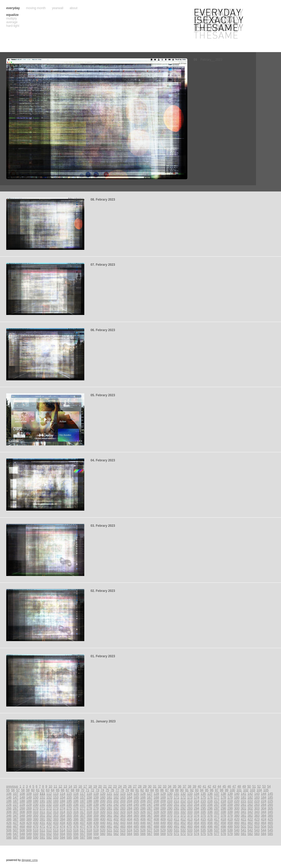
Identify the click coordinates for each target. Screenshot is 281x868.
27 (135, 786)
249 (163, 805)
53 (264, 786)
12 (60, 786)
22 (110, 786)
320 (103, 812)
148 (22, 797)
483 (123, 827)
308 (22, 812)
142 (250, 794)
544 (264, 830)
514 (62, 830)
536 (210, 830)
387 (16, 819)
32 (160, 786)
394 (62, 819)
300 (237, 808)
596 (76, 838)
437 (82, 823)
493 (190, 827)
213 (190, 801)
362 (116, 816)
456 (210, 823)
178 (223, 797)
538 (223, 830)
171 (176, 797)
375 (203, 816)
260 (237, 805)
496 (210, 827)
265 (270, 805)
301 (244, 808)
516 (76, 830)
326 (143, 812)
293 (190, 808)
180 (237, 797)
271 (42, 808)
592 (49, 838)
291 (176, 808)
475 (69, 827)
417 (217, 819)
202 (116, 801)
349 (29, 816)
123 (123, 794)
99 (226, 790)
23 (115, 786)
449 (163, 823)
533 (190, 830)
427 (16, 823)
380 (237, 816)
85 (157, 790)
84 (152, 790)
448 (156, 823)
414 (196, 819)
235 (69, 805)
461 (244, 823)
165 (136, 797)
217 (217, 801)
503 (257, 827)
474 (62, 827)
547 (16, 834)
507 (16, 830)
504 (264, 827)
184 (264, 797)
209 (163, 801)
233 (56, 805)
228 (22, 805)
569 (163, 834)
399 (96, 819)
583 (257, 834)
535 (203, 830)
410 (170, 819)
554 (62, 834)
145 (270, 794)
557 (82, 834)
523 (123, 830)
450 (170, 823)
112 (49, 794)
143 (257, 794)
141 (244, 794)
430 (36, 823)
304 (264, 808)
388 (22, 819)
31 (155, 786)
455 (203, 823)
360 (103, 816)
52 (259, 786)
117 (82, 794)
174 (196, 797)
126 (143, 794)
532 (183, 830)
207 (150, 801)
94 (202, 790)
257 (217, 805)
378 (223, 816)
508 (22, 830)
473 (56, 827)
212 (183, 801)
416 (210, 819)
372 (183, 816)
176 (210, 797)
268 (22, 808)
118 (89, 794)
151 (42, 797)
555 (69, 834)
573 (190, 834)
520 (103, 830)
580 (237, 834)
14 (70, 786)
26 (130, 786)
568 (156, 834)
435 (69, 823)
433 (56, 823)
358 (89, 816)
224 (264, 801)
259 (230, 805)
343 (257, 812)
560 (103, 834)
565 (136, 834)
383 (257, 816)
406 (143, 819)
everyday (13, 8)
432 (49, 823)
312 (49, 812)
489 (163, 827)
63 (48, 790)
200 (103, 801)
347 (16, 816)
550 (36, 834)
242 (116, 805)
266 (9, 808)
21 (105, 786)
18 (90, 786)
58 (23, 790)
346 (9, 816)
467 (16, 827)
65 (58, 790)
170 (170, 797)
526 (143, 830)
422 (250, 819)
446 (143, 823)
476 (76, 827)
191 (42, 801)
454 (196, 823)
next (96, 838)
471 (42, 827)
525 (136, 830)
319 (96, 812)
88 (172, 790)
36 (179, 786)
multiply (12, 18)
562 (116, 834)
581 (244, 834)
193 (56, 801)
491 (176, 827)
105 (266, 790)
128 (156, 794)
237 (82, 805)
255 (203, 805)
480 (103, 827)
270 (36, 808)
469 (29, 827)
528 (156, 830)
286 (143, 808)
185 (270, 797)
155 (69, 797)
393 (56, 819)
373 (190, 816)
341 (244, 812)
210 (170, 801)
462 (250, 823)
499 (230, 827)
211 (176, 801)
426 (9, 823)
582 (250, 834)
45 (224, 786)
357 (82, 816)
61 (38, 790)
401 (109, 819)
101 (239, 790)
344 (264, 812)
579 (230, 834)
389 (29, 819)
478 (89, 827)
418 (223, 819)
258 (223, 805)
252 (183, 805)
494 (196, 827)
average (12, 22)
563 (123, 834)
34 (170, 786)
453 (190, 823)
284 (130, 808)
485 (136, 827)
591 (42, 838)
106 (9, 794)
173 (190, 797)
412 (183, 819)
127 (150, 794)
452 (183, 823)
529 (163, 830)
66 (63, 790)
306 (9, 812)
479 (96, 827)
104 (259, 790)
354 (62, 816)
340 (237, 812)
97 (217, 790)
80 (132, 790)
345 (270, 812)
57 (18, 790)
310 (36, 812)
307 (16, 812)
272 (49, 808)
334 (196, 812)
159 (96, 797)
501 (244, 827)
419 (230, 819)
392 (49, 819)
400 (103, 819)
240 (103, 805)
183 (257, 797)
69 (77, 790)
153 (56, 797)
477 (82, 827)
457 (217, 823)
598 (89, 838)
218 (223, 801)
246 (143, 805)
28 (140, 786)
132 (183, 794)
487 (150, 827)
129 (163, 794)
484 (130, 827)
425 (270, 819)
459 (230, 823)
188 (22, 801)
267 (16, 808)
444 (130, 823)
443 (123, 823)
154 (62, 797)
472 (49, 827)
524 (130, 830)
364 (130, 816)
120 (103, 794)
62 (43, 790)
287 (150, 808)
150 (36, 797)
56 (13, 790)
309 (29, 812)
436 (76, 823)
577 (217, 834)
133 (190, 794)
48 (239, 786)
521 (109, 830)
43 (214, 786)
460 (237, 823)
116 (76, 794)
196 (76, 801)
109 (29, 794)
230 (36, 805)
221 (244, 801)
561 (109, 834)
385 (270, 816)
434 (62, 823)
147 (16, 797)
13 (65, 786)
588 (22, 838)
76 (112, 790)
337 (217, 812)
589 (29, 838)
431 (42, 823)
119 (96, 794)
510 (36, 830)
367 (150, 816)
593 (56, 838)
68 (72, 790)
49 (244, 786)
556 (76, 834)
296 (210, 808)
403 (123, 819)
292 (183, 808)
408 (156, 819)
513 (56, 830)
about (73, 8)
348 (22, 816)
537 (217, 830)
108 (22, 794)
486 (143, 827)
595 (69, 838)
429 (29, 823)
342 (250, 812)
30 (150, 786)
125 (136, 794)
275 (69, 808)
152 (49, 797)
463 (257, 823)
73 (97, 790)
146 (9, 797)
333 (190, 812)
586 (9, 838)
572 (183, 834)
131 (176, 794)
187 (16, 801)
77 (117, 790)
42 (209, 786)
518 (89, 830)
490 (170, 827)
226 (9, 805)
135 (203, 794)
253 (190, 805)
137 (217, 794)
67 (68, 790)
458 (223, 823)
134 (196, 794)
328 (156, 812)
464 (264, 823)
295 (203, 808)
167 (150, 797)
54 (269, 786)
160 (103, 797)
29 (145, 786)
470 (36, 827)
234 (62, 805)
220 (237, 801)
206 (143, 801)
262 (250, 805)
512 (49, 830)
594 (62, 838)
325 (136, 812)
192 (49, 801)
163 (123, 797)
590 (36, 838)
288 (156, 808)
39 (194, 786)
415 (203, 819)
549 (29, 834)
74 (102, 790)
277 (82, 808)
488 (156, 827)
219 (230, 801)
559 (96, 834)
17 (85, 786)
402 (116, 819)
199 (96, 801)
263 (257, 805)
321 (109, 812)
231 (42, 805)
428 (22, 823)
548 (22, 834)
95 (207, 790)
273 (56, 808)
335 (203, 812)
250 (170, 805)
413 (190, 819)
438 (89, 823)
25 (125, 786)
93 (197, 790)
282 (116, 808)
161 (109, 797)
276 (76, 808)
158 (89, 797)
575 (203, 834)
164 (130, 797)
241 (109, 805)
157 (82, 797)
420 (237, 819)
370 (170, 816)
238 (89, 805)
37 (184, 786)
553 (56, 834)
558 (89, 834)
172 (183, 797)
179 (230, 797)
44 (219, 786)
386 (9, 819)
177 (217, 797)
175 (203, 797)
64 (53, 790)
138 (223, 794)
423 (257, 819)
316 (76, 812)
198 (89, 801)
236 (76, 805)
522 (116, 830)
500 (237, 827)
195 (69, 801)
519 (96, 830)
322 (116, 812)
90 (182, 790)
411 (176, 819)
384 (264, 816)
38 (190, 786)
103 (253, 790)
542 (250, 830)
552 (49, 834)
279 (96, 808)
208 (156, 801)
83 (147, 790)
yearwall (58, 8)
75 (107, 790)
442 (116, 823)
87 (167, 790)
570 (170, 834)
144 (264, 794)
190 (36, 801)
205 (136, 801)
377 (217, 816)
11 (55, 786)
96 (212, 790)
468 (22, 827)
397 (82, 819)
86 (162, 790)
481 (109, 827)
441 (109, 823)
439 (96, 823)
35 (174, 786)
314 (62, 812)
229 (29, 805)
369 (163, 816)
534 (196, 830)
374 (196, 816)
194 (62, 801)
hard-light (13, 26)
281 (109, 808)
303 (257, 808)
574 (196, 834)
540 (237, 830)
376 (210, 816)
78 (122, 790)
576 (210, 834)
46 (229, 786)
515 (69, 830)
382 (250, 816)
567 (150, 834)
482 (116, 827)
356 (76, 816)
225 (270, 801)
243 (123, 805)
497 (217, 827)
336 (210, 812)
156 (76, 797)
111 (42, 794)
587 (16, 838)
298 (223, 808)
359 (96, 816)
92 (192, 790)
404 (130, 819)
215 (203, 801)
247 (150, 805)
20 (100, 786)
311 (42, 812)
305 (270, 808)
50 (249, 786)
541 (244, 830)
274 (62, 808)
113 (56, 794)
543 (257, 830)
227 (16, 805)
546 (9, 834)
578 (223, 834)
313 (56, 812)
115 (69, 794)
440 (103, 823)
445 (136, 823)
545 (270, 830)
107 (16, 794)
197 (82, 801)
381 (244, 816)
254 (196, 805)
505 (270, 827)
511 (42, 830)
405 (136, 819)
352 (49, 816)
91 (187, 790)
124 (130, 794)
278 (89, 808)
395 (69, 819)
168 (156, 797)
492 (183, 827)
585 (270, 834)
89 (177, 790)
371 (176, 816)
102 (246, 790)
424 (264, 819)
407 (150, 819)
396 (76, 819)
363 (123, 816)
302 (250, 808)
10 (50, 786)
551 (42, 834)
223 (257, 801)
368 (156, 816)
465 (270, 823)
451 (176, 823)
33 (165, 786)
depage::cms (30, 860)
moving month (36, 8)
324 (130, 812)
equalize (12, 15)
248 (156, 805)
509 (29, 830)
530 (170, 830)
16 (80, 786)
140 (237, 794)
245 (136, 805)
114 (62, 794)
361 (109, 816)
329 (163, 812)
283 (123, 808)
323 (123, 812)
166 (143, 797)
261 (244, 805)
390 (36, 819)
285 (136, 808)
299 (230, 808)
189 (29, 801)
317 (82, 812)
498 (223, 827)
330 (170, 812)
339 (230, 812)
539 (230, 830)
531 (176, 830)
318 (89, 812)
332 (183, 812)
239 (96, 805)
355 (69, 816)
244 (130, 805)
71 (88, 790)
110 (36, 794)
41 (204, 786)
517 (82, 830)
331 (176, 812)
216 (210, 801)
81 (137, 790)
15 (75, 786)
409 (163, 819)
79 (127, 790)
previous (12, 786)
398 (89, 819)
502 (250, 827)
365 (136, 816)
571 (176, 834)
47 (234, 786)
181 (244, 797)
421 (244, 819)
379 (230, 816)
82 (142, 790)
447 (150, 823)
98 (222, 790)
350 (36, 816)
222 (250, 801)
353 (56, 816)
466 (9, 827)
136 (210, 794)
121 (109, 794)
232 (49, 805)
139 (230, 794)
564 (130, 834)
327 (150, 812)
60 (33, 790)
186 (9, 801)
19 (95, 786)
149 (29, 797)
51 (254, 786)
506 (9, 830)
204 (130, 801)
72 (92, 790)
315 (69, 812)
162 (116, 797)
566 (143, 834)
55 (8, 790)
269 (29, 808)
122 (116, 794)
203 (123, 801)
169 (163, 797)
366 (143, 816)
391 (42, 819)
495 (203, 827)
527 (150, 830)
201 (109, 801)
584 (264, 834)
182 (250, 797)
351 (42, 816)
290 (170, 808)
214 (196, 801)
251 (176, 805)
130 (170, 794)
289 (163, 808)
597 (82, 838)
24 (120, 786)
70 (82, 790)
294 (196, 808)
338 (223, 812)
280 (103, 808)
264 (264, 805)
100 (232, 790)
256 (210, 805)
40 (199, 786)
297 (217, 808)
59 (28, 790)
